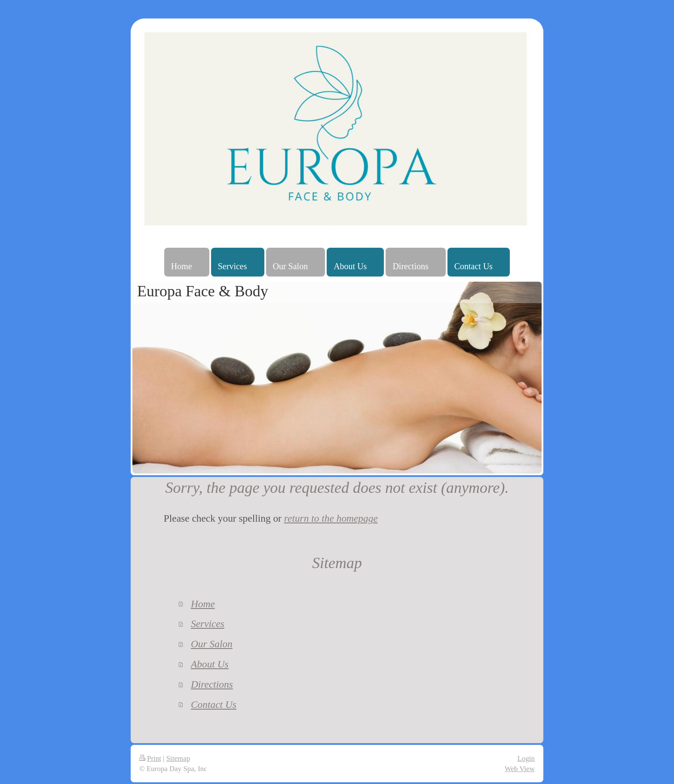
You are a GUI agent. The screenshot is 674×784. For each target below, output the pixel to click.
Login (526, 758)
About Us (210, 664)
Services (208, 624)
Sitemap (178, 758)
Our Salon (212, 644)
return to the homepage (331, 518)
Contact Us (214, 704)
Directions (212, 684)
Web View (520, 769)
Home (203, 604)
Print (150, 758)
